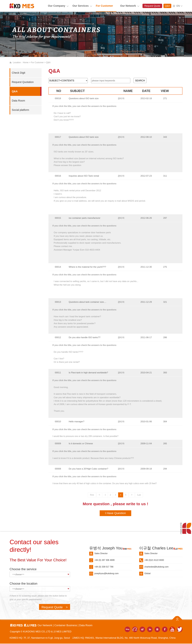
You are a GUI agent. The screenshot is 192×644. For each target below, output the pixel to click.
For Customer (104, 6)
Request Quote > (55, 608)
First (92, 495)
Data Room (86, 626)
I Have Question (115, 513)
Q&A (167, 6)
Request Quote (152, 6)
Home (26, 62)
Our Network (128, 6)
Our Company (57, 6)
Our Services (80, 6)
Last (139, 495)
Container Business (66, 626)
